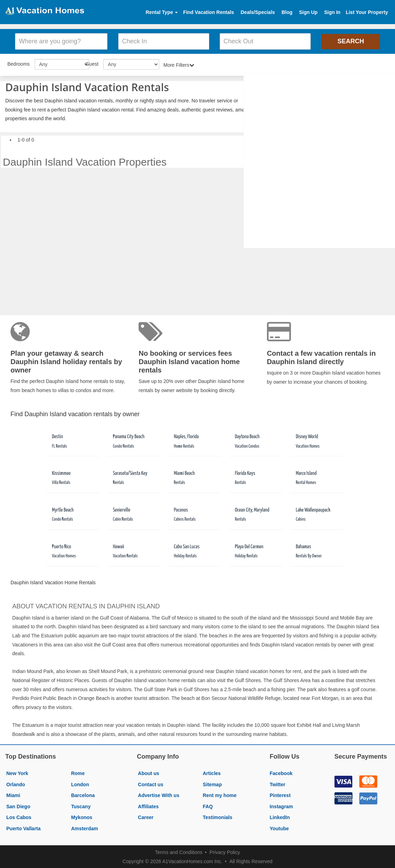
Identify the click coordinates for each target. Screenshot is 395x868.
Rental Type (162, 12)
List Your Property (367, 12)
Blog (287, 12)
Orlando (16, 783)
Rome (78, 772)
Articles (211, 772)
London (80, 783)
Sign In (332, 12)
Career (146, 817)
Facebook (281, 772)
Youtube (279, 827)
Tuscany (81, 805)
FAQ (208, 805)
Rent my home (219, 794)
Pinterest (280, 794)
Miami (13, 794)
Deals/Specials (258, 12)
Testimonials (217, 817)
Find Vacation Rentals (208, 12)
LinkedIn (280, 817)
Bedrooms (19, 63)
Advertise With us (158, 794)
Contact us (150, 783)
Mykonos (82, 817)
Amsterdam (84, 827)
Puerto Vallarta (23, 827)
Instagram (281, 805)
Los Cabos (19, 817)
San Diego (18, 805)
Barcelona (83, 794)
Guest (92, 63)
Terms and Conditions (179, 851)
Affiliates (148, 805)
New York (17, 772)
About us (149, 772)
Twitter (278, 783)
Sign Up (308, 12)
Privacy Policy (225, 851)
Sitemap (212, 783)
